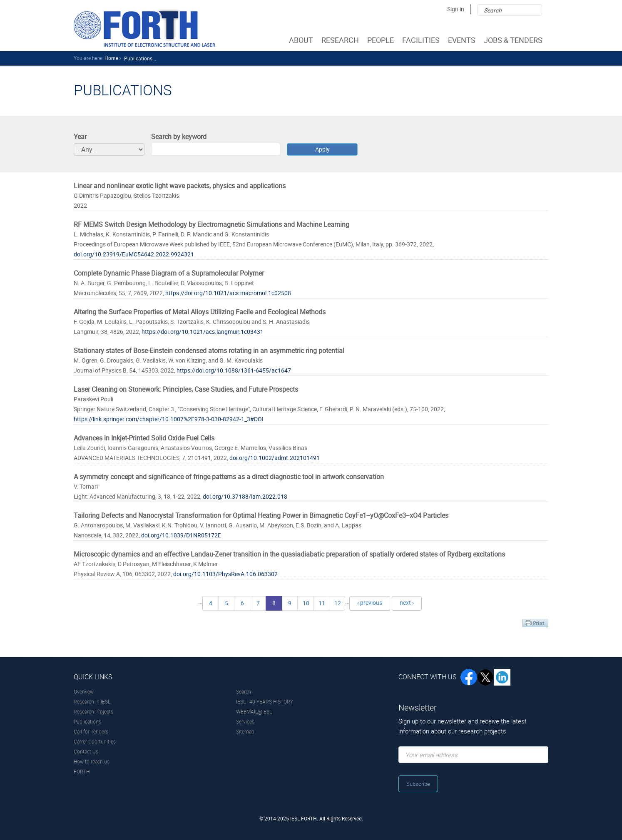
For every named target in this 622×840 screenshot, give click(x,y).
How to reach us (92, 761)
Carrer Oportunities (95, 741)
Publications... (140, 58)
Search (244, 691)
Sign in (456, 9)
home (111, 58)
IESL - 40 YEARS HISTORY (265, 701)
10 (306, 603)
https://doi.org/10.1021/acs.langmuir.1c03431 (203, 332)
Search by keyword (179, 137)
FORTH (82, 771)
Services (245, 721)
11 (322, 603)
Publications (87, 721)
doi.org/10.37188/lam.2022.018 (245, 496)
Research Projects (93, 711)
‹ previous (370, 603)
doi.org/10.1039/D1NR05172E (181, 535)
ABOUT (302, 40)
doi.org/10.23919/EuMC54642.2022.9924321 (134, 254)
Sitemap (245, 731)
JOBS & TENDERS (514, 40)
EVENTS (463, 40)
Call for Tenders (91, 731)
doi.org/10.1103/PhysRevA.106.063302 (225, 574)
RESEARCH (341, 40)
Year (80, 137)
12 (338, 603)
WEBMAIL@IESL (254, 711)
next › (407, 603)
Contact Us (86, 751)
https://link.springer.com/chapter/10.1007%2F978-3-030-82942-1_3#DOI (169, 419)
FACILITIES (422, 40)
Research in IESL (92, 701)
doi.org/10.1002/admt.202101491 (275, 458)
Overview (84, 691)
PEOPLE (381, 40)
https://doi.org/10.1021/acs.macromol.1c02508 (228, 293)
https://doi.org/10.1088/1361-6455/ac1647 (234, 370)
